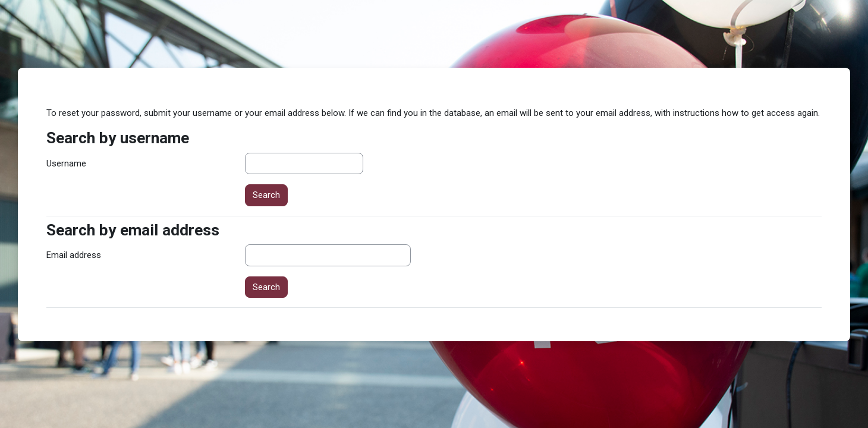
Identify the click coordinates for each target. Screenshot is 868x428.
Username (66, 163)
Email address (74, 255)
